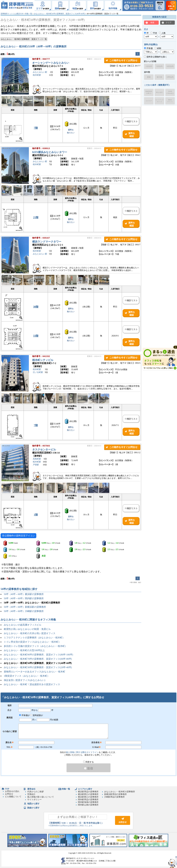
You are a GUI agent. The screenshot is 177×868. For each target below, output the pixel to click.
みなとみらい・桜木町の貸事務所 (120, 792)
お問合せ (9, 794)
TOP (7, 789)
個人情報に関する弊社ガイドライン (82, 752)
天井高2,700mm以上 (170, 92)
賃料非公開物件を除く (156, 57)
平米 (154, 33)
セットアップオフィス (159, 101)
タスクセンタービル (44, 450)
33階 (36, 336)
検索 (152, 23)
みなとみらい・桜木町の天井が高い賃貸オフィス (30, 633)
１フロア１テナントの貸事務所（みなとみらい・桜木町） (34, 638)
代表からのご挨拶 (35, 792)
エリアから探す (85, 789)
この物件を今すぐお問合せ (123, 60)
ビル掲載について (13, 797)
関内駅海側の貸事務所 (88, 802)
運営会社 (31, 789)
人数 (162, 33)
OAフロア (149, 101)
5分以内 (159, 66)
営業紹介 (31, 794)
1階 (36, 515)
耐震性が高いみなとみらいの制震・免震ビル (27, 629)
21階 (36, 217)
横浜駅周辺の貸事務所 (88, 792)
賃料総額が (37, 715)
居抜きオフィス (170, 101)
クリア (169, 23)
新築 (149, 77)
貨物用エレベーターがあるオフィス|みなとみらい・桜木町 (35, 672)
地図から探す (33, 804)
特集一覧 (29, 14)
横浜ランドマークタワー (47, 242)
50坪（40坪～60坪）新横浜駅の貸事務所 (25, 607)
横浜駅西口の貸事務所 (88, 794)
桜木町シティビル (43, 360)
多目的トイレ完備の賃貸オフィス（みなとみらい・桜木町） (35, 646)
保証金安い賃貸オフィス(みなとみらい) (25, 680)
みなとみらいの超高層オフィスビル (23, 625)
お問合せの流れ (12, 791)
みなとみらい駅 (40, 72)
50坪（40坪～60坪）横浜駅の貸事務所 (24, 594)
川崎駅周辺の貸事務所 (114, 797)
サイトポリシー (34, 800)
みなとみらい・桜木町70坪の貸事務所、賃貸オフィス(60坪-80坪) (38, 659)
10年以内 (170, 77)
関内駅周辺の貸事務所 (88, 800)
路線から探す (33, 808)
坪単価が (24, 715)
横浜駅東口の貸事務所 (88, 797)
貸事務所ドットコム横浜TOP (12, 14)
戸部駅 (36, 465)
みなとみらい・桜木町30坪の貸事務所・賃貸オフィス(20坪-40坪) (38, 667)
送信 (88, 768)
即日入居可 (159, 92)
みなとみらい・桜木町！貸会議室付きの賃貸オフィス (32, 684)
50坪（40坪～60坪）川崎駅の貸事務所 (24, 611)
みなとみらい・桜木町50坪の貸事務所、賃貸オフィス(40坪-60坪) (59, 14)
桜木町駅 (37, 75)
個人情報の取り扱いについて (41, 797)
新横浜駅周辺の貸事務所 (115, 794)
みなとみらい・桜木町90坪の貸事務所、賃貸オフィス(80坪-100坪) (38, 655)
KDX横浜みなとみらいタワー (50, 152)
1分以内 (149, 66)
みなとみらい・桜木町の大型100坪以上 (24, 650)
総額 (158, 48)
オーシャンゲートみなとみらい (51, 63)
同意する (89, 762)
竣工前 (159, 77)
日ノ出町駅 (38, 373)
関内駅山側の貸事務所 (88, 805)
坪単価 (148, 48)
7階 (36, 128)
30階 (36, 307)
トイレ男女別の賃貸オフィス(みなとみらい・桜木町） (32, 642)
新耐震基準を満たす (149, 92)
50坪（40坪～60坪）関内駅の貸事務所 (24, 598)
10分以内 (170, 66)
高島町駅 (37, 459)
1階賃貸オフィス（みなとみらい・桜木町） (27, 676)
